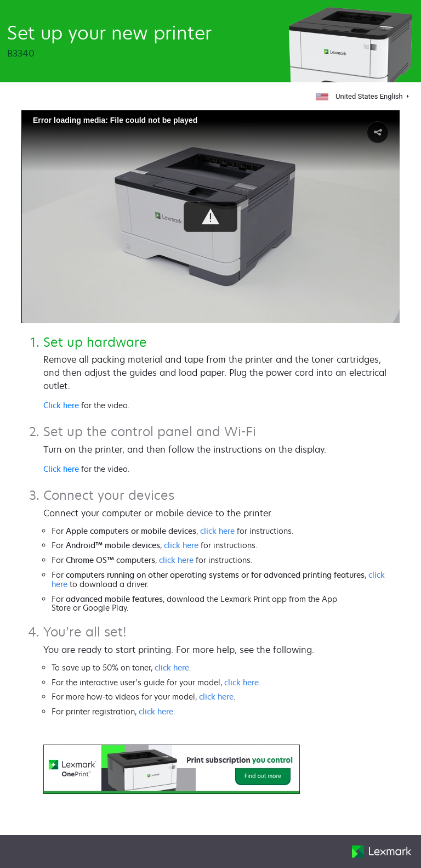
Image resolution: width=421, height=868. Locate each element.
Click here (61, 405)
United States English (360, 96)
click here (217, 531)
